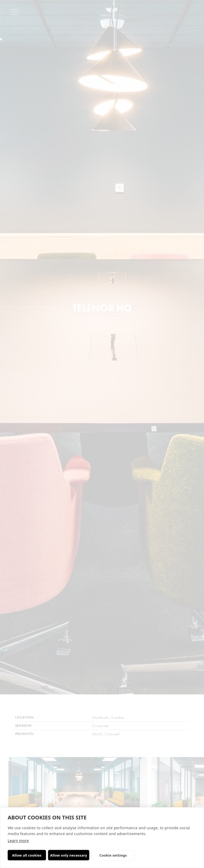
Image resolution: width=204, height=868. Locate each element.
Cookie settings (113, 855)
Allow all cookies (27, 855)
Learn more (18, 841)
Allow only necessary (69, 855)
